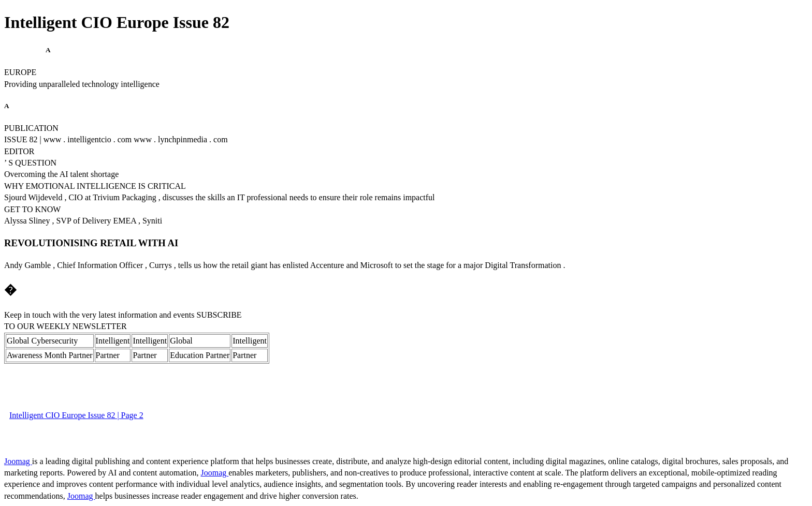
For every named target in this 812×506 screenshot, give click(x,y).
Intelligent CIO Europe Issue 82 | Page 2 (76, 415)
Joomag (18, 461)
